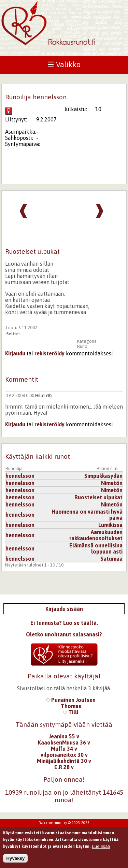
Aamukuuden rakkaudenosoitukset (96, 535)
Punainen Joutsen (71, 700)
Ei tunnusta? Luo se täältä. (64, 623)
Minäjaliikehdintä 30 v (64, 761)
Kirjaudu (15, 353)
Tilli (71, 712)
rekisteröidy (49, 353)
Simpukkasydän (103, 476)
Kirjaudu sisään (64, 609)
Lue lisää (101, 847)
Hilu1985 (44, 395)
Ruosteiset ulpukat (98, 497)
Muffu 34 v (64, 749)
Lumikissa (110, 525)
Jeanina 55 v (64, 736)
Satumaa (111, 559)
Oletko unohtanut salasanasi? (64, 634)
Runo (82, 346)
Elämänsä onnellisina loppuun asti (96, 548)
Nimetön (112, 483)
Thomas (71, 706)
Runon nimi (108, 468)
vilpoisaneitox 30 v (64, 755)
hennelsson (20, 476)
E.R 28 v (64, 767)
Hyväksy (15, 859)
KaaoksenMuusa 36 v (64, 742)
